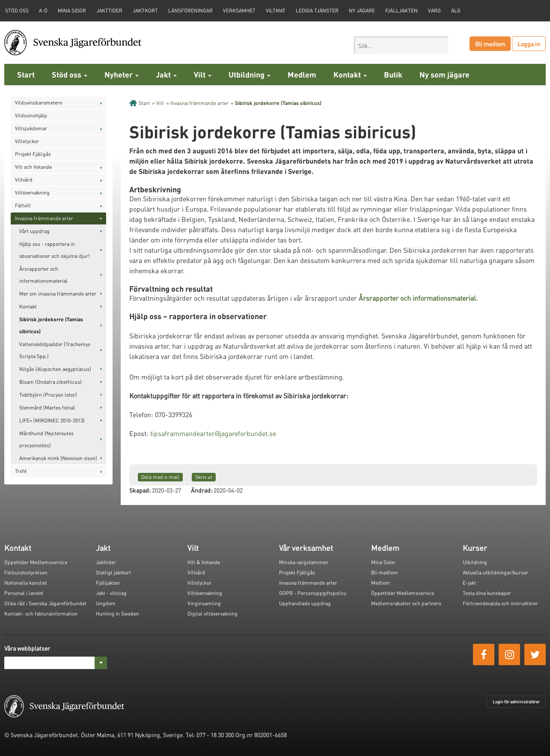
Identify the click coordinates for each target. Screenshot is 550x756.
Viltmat (276, 10)
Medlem (302, 74)
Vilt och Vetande (33, 167)
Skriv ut (204, 477)
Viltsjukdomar (31, 128)
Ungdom (106, 603)
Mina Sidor (383, 562)
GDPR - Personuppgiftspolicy (313, 593)
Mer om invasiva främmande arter (58, 294)
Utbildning (250, 74)
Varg (434, 10)
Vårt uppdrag (34, 231)
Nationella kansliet (26, 583)
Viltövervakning (32, 193)
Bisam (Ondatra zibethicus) (51, 382)
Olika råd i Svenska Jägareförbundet (45, 603)
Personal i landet (24, 593)
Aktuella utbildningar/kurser (495, 572)
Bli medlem (490, 44)
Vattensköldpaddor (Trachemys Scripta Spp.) (55, 350)
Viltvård (24, 180)
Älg (456, 10)
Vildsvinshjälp (31, 115)
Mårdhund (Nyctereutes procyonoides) (46, 439)
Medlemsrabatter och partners (406, 603)
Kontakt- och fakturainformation (41, 614)
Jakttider (109, 10)
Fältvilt (23, 205)
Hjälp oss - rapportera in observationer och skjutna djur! (55, 250)
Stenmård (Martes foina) (47, 408)
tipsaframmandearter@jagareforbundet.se (213, 433)
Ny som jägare (444, 74)
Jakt (166, 74)
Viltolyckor (27, 141)
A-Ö (43, 10)
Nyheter (122, 74)
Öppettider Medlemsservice (36, 562)
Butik (393, 74)
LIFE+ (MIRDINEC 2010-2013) (52, 420)
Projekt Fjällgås (33, 154)
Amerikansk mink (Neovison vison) (58, 458)
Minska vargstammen (304, 562)
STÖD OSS (17, 10)
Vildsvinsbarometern (39, 103)
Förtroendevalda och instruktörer (500, 603)
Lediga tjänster (317, 10)
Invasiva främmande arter (44, 218)
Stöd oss (70, 74)
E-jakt (469, 583)
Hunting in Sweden (117, 614)
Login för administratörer (516, 702)
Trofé (21, 471)
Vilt (203, 74)
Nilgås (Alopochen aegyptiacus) (55, 369)
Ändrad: (202, 490)
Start (26, 74)
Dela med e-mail (160, 477)
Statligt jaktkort (113, 572)
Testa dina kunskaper (487, 593)
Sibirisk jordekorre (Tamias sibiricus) (51, 325)
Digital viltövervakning (213, 614)
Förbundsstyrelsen (26, 572)
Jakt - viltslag (111, 593)
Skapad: (140, 490)
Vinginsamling (204, 603)
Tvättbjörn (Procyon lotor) (48, 395)
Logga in (529, 44)
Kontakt (350, 74)
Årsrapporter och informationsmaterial (43, 275)
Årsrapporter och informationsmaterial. (418, 298)
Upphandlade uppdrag (305, 603)
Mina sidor (72, 10)
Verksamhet (239, 10)
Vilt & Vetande (204, 562)
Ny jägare (362, 10)
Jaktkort (145, 10)
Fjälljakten (401, 10)
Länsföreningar (190, 10)
